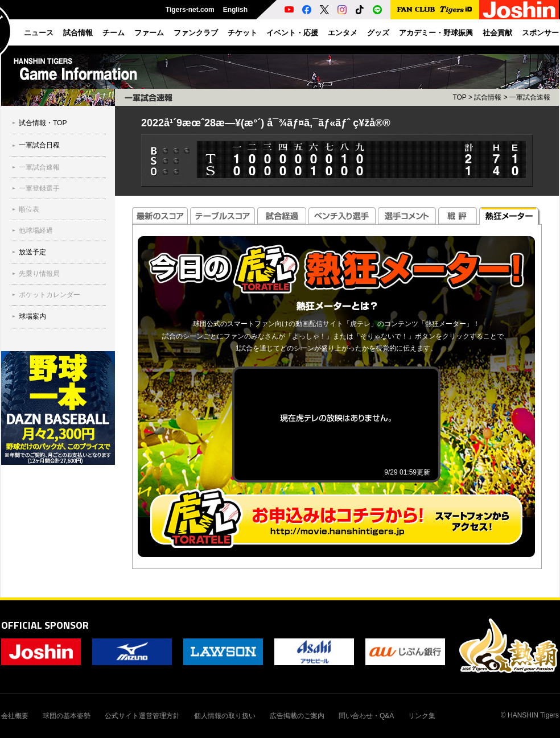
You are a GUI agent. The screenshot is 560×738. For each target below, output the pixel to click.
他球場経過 (36, 230)
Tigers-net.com (190, 10)
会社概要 (15, 716)
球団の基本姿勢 (67, 716)
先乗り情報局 (39, 274)
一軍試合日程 (39, 145)
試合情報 (488, 97)
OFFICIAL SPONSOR (45, 625)
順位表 (29, 209)
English (235, 10)
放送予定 (32, 252)
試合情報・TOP (43, 123)
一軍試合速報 (39, 167)
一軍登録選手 (39, 188)
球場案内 (32, 316)
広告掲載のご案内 (297, 716)
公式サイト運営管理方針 (142, 716)
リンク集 (422, 716)
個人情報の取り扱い (225, 716)
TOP (459, 97)
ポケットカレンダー (50, 295)
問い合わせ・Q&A (366, 716)
